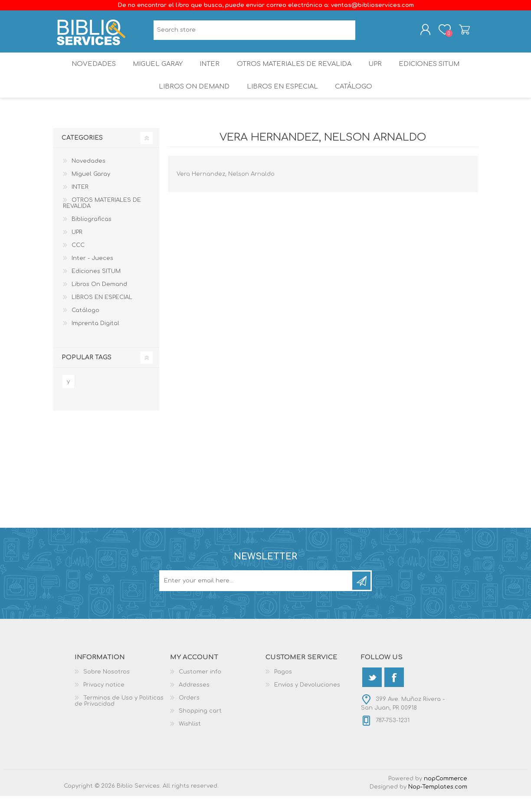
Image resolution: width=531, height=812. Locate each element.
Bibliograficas (92, 235)
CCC (78, 261)
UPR (377, 71)
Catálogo (355, 100)
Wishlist (190, 740)
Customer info (200, 688)
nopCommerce (446, 795)
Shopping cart (457, 32)
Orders (189, 714)
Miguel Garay (154, 71)
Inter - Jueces (92, 274)
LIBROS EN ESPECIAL (281, 100)
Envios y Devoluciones (307, 701)
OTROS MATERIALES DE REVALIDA (295, 71)
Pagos (283, 688)
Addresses (194, 701)
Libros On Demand (192, 100)
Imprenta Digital (95, 339)
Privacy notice (104, 701)
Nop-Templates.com (438, 803)
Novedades (87, 71)
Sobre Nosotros (107, 688)
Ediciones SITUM (435, 71)
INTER (210, 71)
